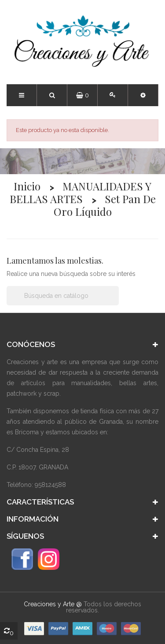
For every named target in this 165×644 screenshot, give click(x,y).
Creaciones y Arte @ (53, 604)
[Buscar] (63, 296)
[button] (143, 95)
